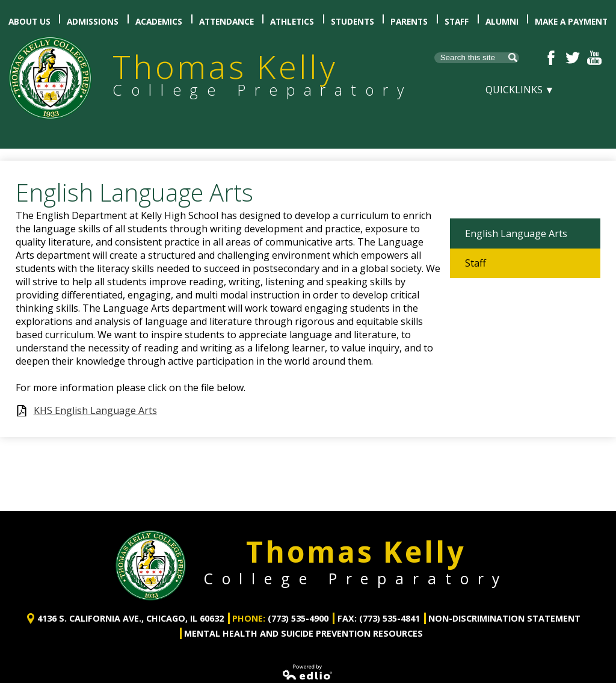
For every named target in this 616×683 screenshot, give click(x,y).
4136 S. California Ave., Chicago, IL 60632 (131, 606)
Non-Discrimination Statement (504, 606)
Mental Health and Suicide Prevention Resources (303, 620)
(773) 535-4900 (298, 606)
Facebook (551, 58)
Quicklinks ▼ (520, 90)
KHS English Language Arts (95, 411)
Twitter (573, 58)
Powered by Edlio (308, 659)
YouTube (594, 58)
